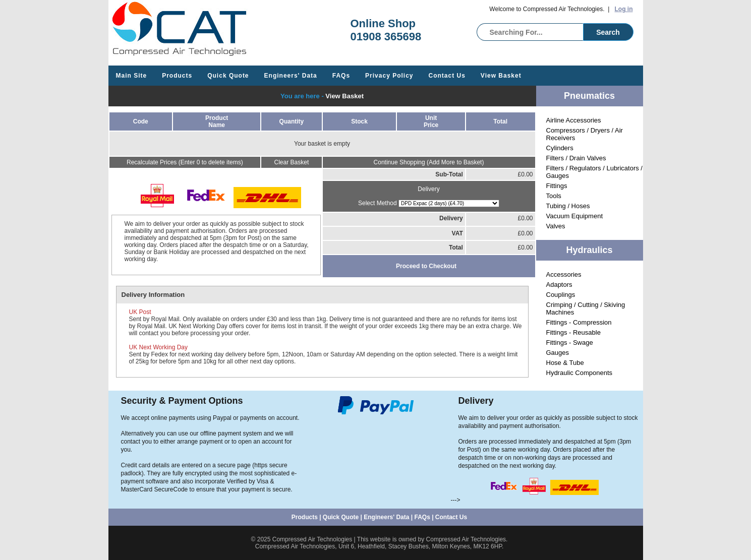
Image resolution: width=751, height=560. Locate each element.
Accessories (564, 274)
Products (177, 76)
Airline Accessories (574, 120)
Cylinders (560, 148)
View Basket (501, 76)
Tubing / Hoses (568, 206)
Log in (624, 9)
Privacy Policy (389, 76)
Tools (554, 196)
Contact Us (447, 76)
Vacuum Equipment (575, 216)
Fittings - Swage (570, 343)
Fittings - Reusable (573, 332)
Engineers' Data (291, 76)
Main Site (132, 76)
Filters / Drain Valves (576, 158)
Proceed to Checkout (426, 266)
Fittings (557, 186)
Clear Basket (292, 162)
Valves (556, 226)
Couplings (561, 295)
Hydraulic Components (580, 373)
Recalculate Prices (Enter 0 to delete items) (185, 162)
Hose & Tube (565, 363)
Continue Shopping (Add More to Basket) (429, 162)
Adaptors (559, 285)
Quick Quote (228, 76)
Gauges (558, 353)
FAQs (341, 76)
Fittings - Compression (579, 322)
